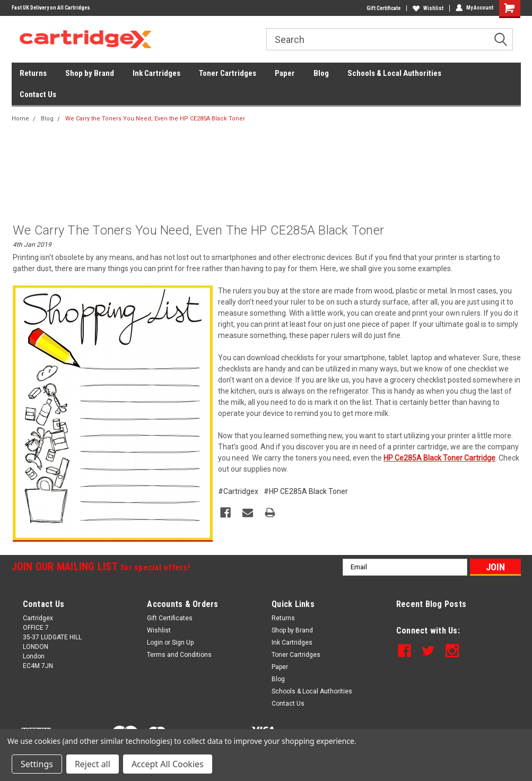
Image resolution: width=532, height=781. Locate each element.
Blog (321, 73)
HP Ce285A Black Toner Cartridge (439, 458)
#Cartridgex (238, 491)
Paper (285, 73)
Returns (33, 73)
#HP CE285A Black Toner (306, 491)
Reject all (93, 764)
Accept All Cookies (168, 764)
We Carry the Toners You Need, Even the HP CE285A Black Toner (155, 119)
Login (155, 643)
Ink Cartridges (156, 73)
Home (20, 119)
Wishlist (428, 8)
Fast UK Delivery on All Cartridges (51, 8)
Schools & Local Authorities (394, 73)
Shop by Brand (90, 73)
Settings (37, 764)
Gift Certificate (383, 8)
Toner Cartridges (228, 73)
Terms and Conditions (179, 655)
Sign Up (183, 643)
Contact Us (38, 94)
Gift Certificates (170, 618)
